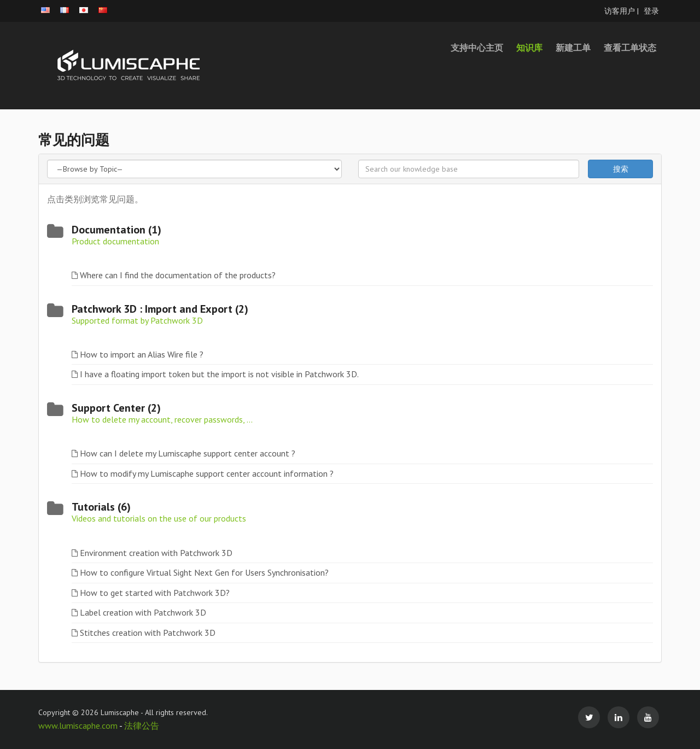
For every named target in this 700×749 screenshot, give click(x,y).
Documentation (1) (116, 230)
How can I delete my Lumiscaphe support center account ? (188, 453)
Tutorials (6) (101, 507)
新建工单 (573, 48)
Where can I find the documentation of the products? (178, 275)
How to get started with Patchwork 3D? (155, 593)
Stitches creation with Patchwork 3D (148, 633)
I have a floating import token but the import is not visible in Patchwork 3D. (219, 374)
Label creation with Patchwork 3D (143, 612)
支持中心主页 (477, 48)
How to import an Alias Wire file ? (142, 354)
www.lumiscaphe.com (79, 725)
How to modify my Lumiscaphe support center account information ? (207, 473)
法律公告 (142, 725)
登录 (651, 11)
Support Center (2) (116, 408)
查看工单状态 (630, 48)
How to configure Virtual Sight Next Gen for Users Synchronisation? (204, 572)
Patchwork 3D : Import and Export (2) (160, 309)
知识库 (529, 48)
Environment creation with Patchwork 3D (156, 553)
